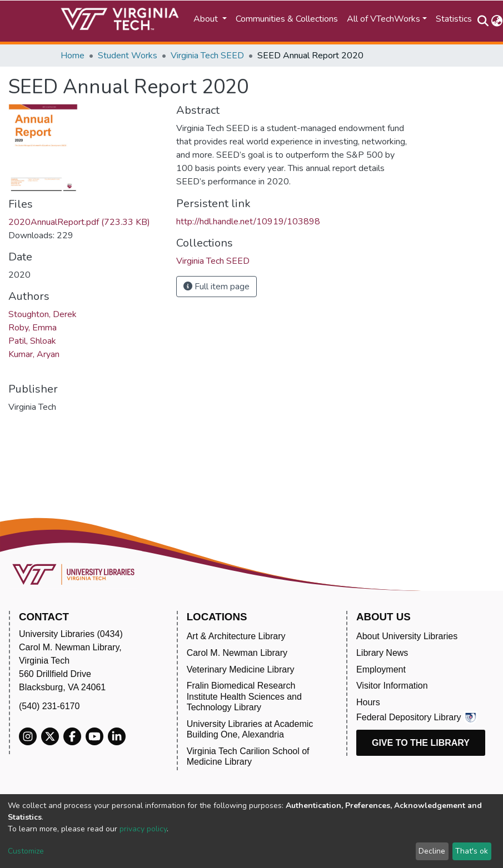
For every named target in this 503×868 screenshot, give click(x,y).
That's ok (472, 851)
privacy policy (143, 829)
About (207, 19)
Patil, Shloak (32, 341)
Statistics (454, 19)
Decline (432, 851)
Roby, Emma (33, 328)
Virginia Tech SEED (207, 56)
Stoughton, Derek (43, 314)
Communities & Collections (287, 19)
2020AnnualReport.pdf (79, 222)
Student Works (128, 56)
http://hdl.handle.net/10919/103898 (248, 222)
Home (73, 56)
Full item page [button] (216, 287)
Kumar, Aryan (34, 354)
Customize (26, 851)
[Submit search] (483, 21)
